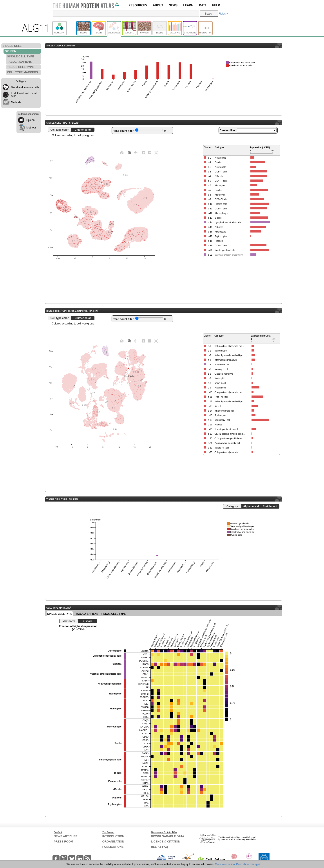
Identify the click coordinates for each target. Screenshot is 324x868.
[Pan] (136, 152)
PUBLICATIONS (113, 847)
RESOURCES (138, 5)
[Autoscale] (156, 152)
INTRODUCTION (113, 836)
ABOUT (158, 5)
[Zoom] (130, 152)
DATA (203, 5)
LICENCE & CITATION (166, 841)
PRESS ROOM (63, 841)
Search (209, 14)
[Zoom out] (150, 152)
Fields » (223, 14)
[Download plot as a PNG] (122, 152)
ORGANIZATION (113, 841)
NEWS (173, 5)
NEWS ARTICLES (66, 836)
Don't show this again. (249, 864)
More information (225, 864)
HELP (216, 5)
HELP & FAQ (159, 847)
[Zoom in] (144, 152)
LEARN (188, 5)
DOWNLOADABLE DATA (167, 836)
